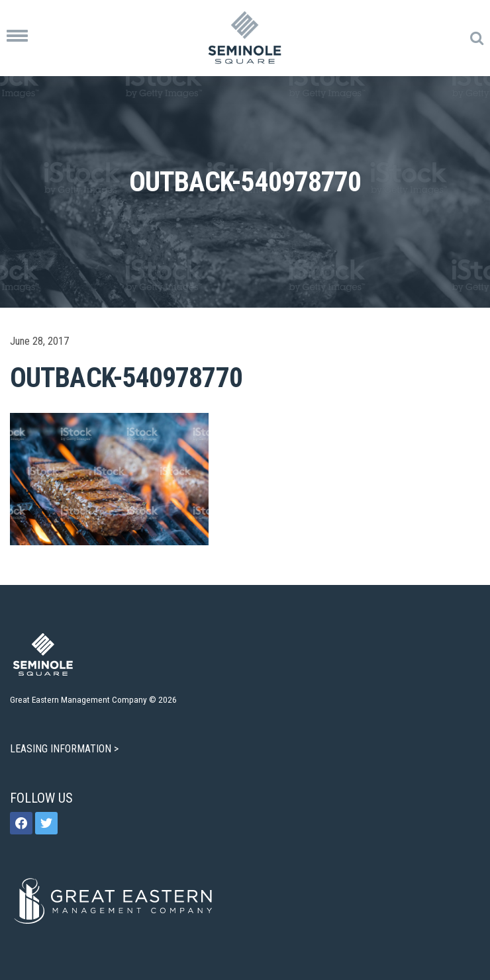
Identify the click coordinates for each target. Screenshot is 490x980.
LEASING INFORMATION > (66, 749)
